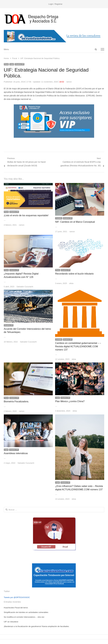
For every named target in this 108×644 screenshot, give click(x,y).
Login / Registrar (55, 4)
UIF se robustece (11, 622)
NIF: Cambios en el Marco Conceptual (75, 222)
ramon (69, 82)
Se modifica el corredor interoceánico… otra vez (24, 617)
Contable (59, 218)
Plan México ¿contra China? (70, 401)
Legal (12, 64)
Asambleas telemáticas (16, 453)
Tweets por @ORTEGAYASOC (17, 597)
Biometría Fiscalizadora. (16, 401)
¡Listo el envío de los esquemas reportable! (26, 215)
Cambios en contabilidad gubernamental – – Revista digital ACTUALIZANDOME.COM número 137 (78, 346)
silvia (71, 283)
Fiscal (6, 64)
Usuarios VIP (19, 64)
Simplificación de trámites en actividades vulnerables (26, 612)
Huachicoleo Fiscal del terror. (16, 608)
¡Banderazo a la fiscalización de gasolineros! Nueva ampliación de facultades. (37, 626)
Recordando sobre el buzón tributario (74, 274)
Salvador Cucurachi (25, 287)
